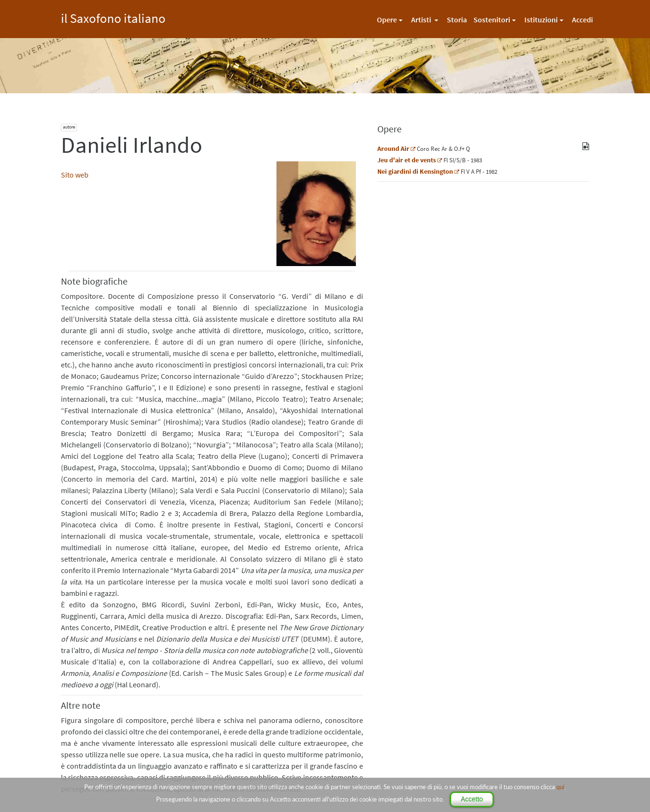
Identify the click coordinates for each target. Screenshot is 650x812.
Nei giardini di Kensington (415, 171)
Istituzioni (541, 20)
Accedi (582, 20)
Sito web (75, 175)
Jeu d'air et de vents (407, 160)
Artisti (422, 20)
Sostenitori (492, 20)
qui (560, 787)
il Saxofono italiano (113, 17)
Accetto (472, 799)
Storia (457, 20)
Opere (387, 20)
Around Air (393, 149)
